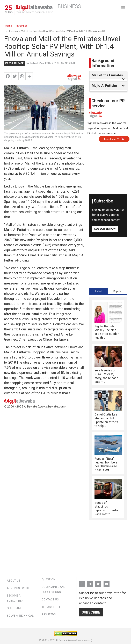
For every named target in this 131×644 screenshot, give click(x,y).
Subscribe (91, 612)
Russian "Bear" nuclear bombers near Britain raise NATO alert (106, 464)
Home (9, 26)
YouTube (107, 582)
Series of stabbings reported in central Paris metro (107, 508)
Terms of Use (51, 607)
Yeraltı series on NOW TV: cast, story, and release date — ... (106, 376)
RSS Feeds (49, 614)
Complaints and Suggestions (54, 589)
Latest (99, 291)
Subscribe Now (105, 229)
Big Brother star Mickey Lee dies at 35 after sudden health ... (107, 332)
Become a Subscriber (15, 598)
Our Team (14, 608)
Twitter (98, 582)
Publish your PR (112, 139)
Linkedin (90, 582)
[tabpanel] (108, 409)
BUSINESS (22, 26)
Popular (118, 291)
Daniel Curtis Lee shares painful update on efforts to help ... (106, 420)
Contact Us (50, 599)
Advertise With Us (20, 588)
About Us (14, 581)
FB (82, 582)
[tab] (99, 291)
